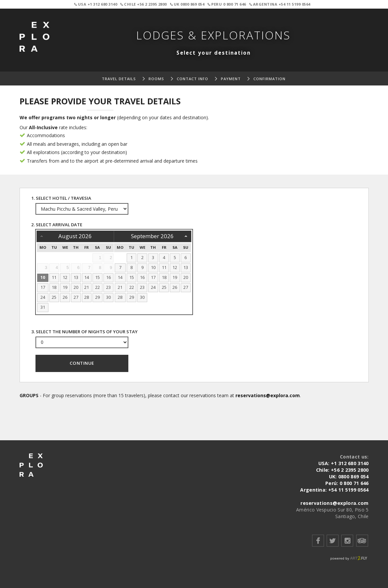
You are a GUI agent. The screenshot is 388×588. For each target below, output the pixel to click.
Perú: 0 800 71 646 (347, 483)
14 (87, 277)
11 (54, 277)
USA (96, 4)
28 (87, 297)
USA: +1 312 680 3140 (344, 463)
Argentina (280, 4)
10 (43, 277)
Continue (82, 363)
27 (76, 297)
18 (54, 287)
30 (108, 297)
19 (65, 287)
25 (54, 297)
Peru (227, 4)
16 (108, 277)
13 (76, 277)
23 (108, 287)
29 (97, 297)
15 (97, 277)
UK (188, 4)
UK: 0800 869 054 (349, 477)
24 (43, 297)
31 (43, 307)
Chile (144, 4)
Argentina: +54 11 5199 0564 (334, 490)
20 (76, 287)
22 (97, 287)
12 (65, 277)
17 (43, 287)
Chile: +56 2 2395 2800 (342, 470)
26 (65, 297)
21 (87, 287)
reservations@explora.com (268, 395)
